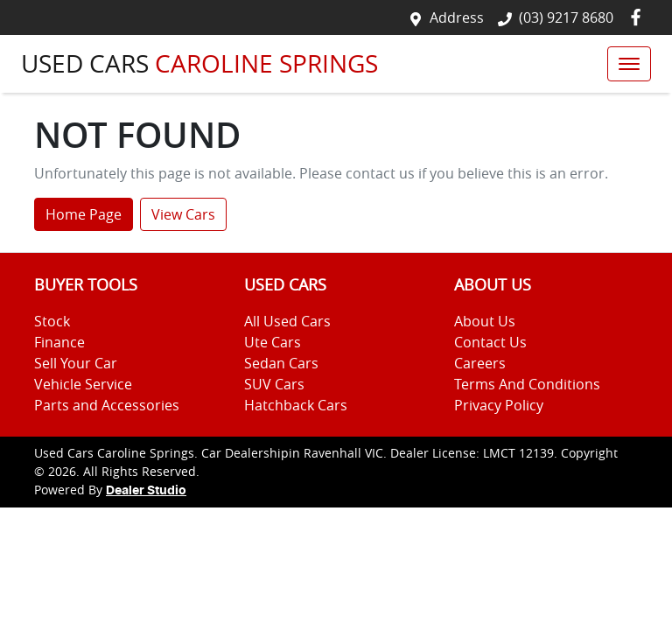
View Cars (183, 214)
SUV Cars (274, 384)
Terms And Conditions (527, 384)
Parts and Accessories (107, 405)
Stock (52, 321)
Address (457, 17)
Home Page (84, 214)
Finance (59, 342)
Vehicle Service (83, 384)
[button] (629, 64)
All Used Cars (287, 321)
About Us (485, 321)
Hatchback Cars (296, 405)
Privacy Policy (499, 405)
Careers (480, 363)
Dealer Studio (146, 491)
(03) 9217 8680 (566, 17)
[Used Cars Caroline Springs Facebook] (639, 17)
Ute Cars (273, 342)
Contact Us (490, 342)
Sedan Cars (281, 363)
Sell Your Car (76, 363)
